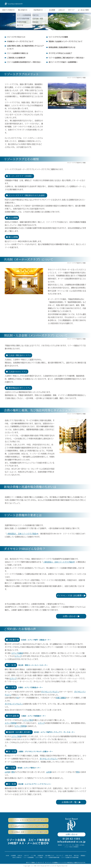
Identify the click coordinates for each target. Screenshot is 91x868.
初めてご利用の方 (9, 10)
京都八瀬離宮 (61, 698)
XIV (18, 698)
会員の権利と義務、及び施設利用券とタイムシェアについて (25, 47)
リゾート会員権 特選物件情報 (52, 857)
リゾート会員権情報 (29, 857)
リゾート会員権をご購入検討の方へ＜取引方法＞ (67, 58)
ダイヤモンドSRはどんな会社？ (60, 53)
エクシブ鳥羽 (28, 720)
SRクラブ (71, 10)
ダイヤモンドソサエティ (50, 692)
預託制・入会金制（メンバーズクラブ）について (66, 41)
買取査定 (83, 856)
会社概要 (52, 10)
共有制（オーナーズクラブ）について (20, 41)
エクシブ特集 (39, 857)
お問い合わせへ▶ (71, 616)
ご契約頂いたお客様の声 (16, 58)
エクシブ (18, 656)
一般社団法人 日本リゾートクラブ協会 (22, 534)
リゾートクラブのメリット (16, 37)
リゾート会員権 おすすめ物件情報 (70, 857)
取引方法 (76, 856)
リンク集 (33, 856)
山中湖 (7, 772)
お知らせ (62, 10)
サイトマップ (60, 856)
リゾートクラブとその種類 (58, 37)
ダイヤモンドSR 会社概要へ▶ (71, 595)
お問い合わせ (71, 834)
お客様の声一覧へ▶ (71, 802)
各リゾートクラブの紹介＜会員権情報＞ (63, 62)
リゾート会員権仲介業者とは (18, 53)
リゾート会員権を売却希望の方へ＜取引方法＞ (24, 62)
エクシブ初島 (16, 736)
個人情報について (50, 856)
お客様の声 (41, 856)
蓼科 (13, 772)
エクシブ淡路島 (17, 653)
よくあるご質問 (83, 10)
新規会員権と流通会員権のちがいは (62, 47)
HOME (7, 856)
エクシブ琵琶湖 (11, 723)
